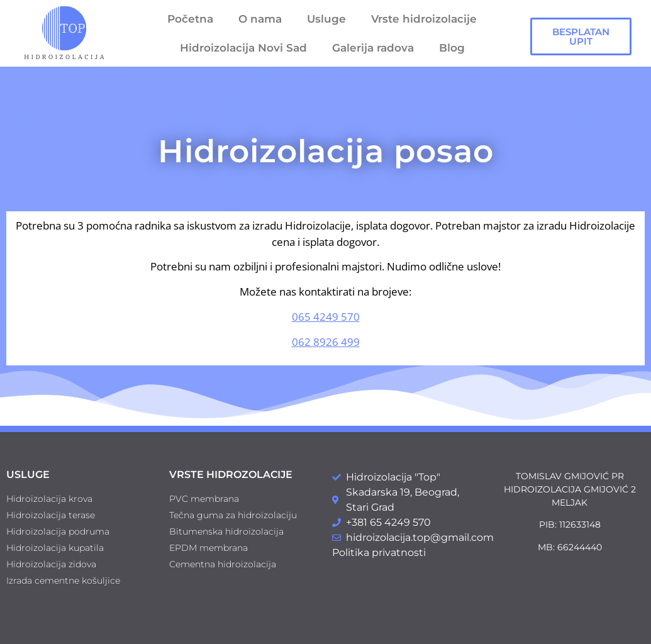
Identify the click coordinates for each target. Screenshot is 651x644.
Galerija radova (373, 48)
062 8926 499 (326, 342)
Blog (452, 48)
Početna (190, 19)
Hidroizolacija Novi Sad (243, 48)
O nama (260, 19)
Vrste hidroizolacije (424, 19)
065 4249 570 (326, 317)
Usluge (326, 19)
